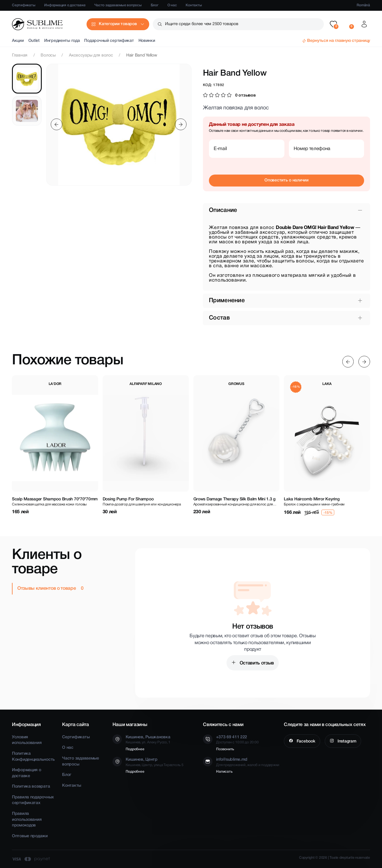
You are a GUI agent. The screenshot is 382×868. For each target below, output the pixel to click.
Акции (18, 41)
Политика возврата (31, 787)
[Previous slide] (57, 124)
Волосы (48, 55)
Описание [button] (223, 210)
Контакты (194, 5)
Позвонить (225, 749)
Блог (155, 5)
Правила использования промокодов (27, 820)
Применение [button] (227, 301)
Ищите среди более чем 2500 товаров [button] (202, 24)
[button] (333, 24)
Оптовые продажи (30, 836)
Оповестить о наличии (286, 180)
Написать (224, 772)
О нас (172, 5)
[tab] (27, 79)
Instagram (346, 741)
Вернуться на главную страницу (339, 41)
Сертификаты (24, 5)
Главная (20, 55)
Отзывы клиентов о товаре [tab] (47, 589)
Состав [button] (219, 318)
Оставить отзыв (256, 663)
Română (363, 5)
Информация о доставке (65, 5)
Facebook (305, 741)
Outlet (34, 41)
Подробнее (135, 749)
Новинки (147, 41)
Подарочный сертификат (109, 41)
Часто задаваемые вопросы (118, 5)
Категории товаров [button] (118, 24)
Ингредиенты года (62, 41)
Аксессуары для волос (91, 55)
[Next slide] (181, 124)
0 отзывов (245, 95)
